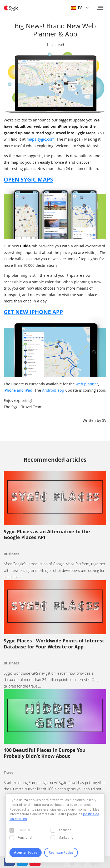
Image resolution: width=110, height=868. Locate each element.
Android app (53, 390)
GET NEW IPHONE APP (33, 312)
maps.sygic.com (41, 139)
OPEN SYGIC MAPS (28, 180)
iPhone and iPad (18, 390)
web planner (87, 384)
